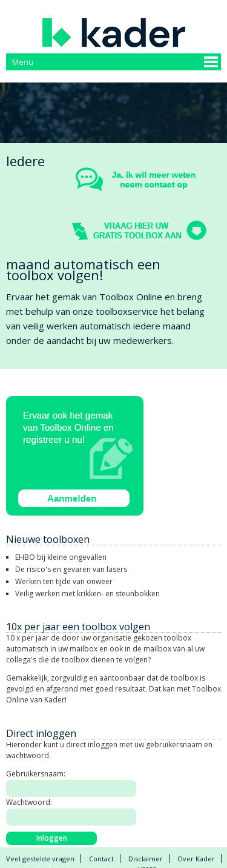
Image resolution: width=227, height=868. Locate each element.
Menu (23, 62)
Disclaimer (146, 859)
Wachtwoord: (29, 802)
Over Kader (196, 859)
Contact (101, 859)
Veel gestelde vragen (40, 859)
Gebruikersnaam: (36, 774)
